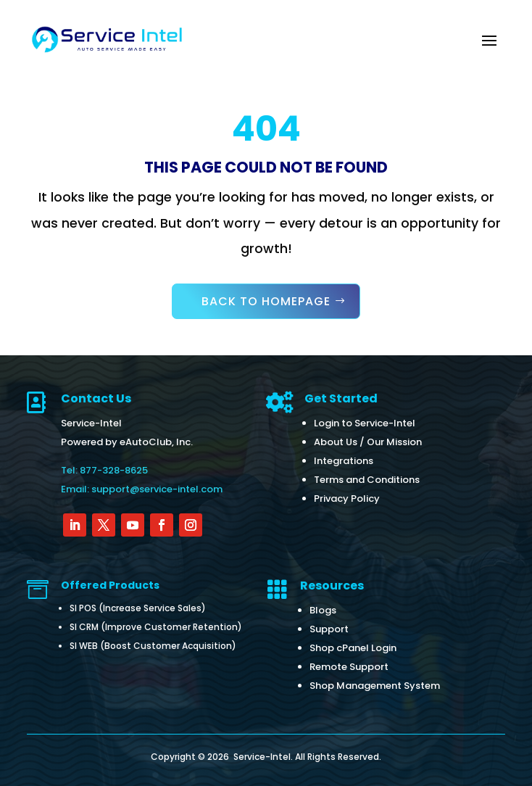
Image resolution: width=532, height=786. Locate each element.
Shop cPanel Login (353, 648)
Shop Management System (375, 686)
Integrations (344, 461)
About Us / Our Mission (368, 442)
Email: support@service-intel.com (142, 489)
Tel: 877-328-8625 (104, 470)
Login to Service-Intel (365, 423)
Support (329, 629)
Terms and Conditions (367, 480)
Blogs (323, 610)
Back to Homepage (266, 301)
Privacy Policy (347, 499)
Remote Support (349, 667)
